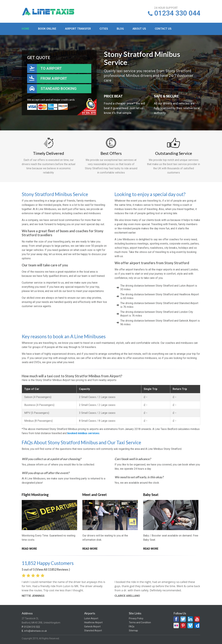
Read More (29, 549)
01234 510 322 (32, 627)
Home (26, 29)
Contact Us (163, 29)
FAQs (132, 626)
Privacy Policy (136, 618)
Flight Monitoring (35, 495)
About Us (139, 29)
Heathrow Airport (93, 622)
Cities (104, 29)
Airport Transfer (78, 29)
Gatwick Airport (92, 626)
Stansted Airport (93, 631)
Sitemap (133, 631)
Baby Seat (151, 495)
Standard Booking (59, 89)
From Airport (54, 79)
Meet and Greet (95, 495)
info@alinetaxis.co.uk (36, 631)
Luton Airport (91, 618)
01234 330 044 (177, 13)
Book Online (47, 29)
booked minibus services (83, 433)
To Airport (51, 68)
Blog (120, 29)
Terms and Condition (140, 622)
